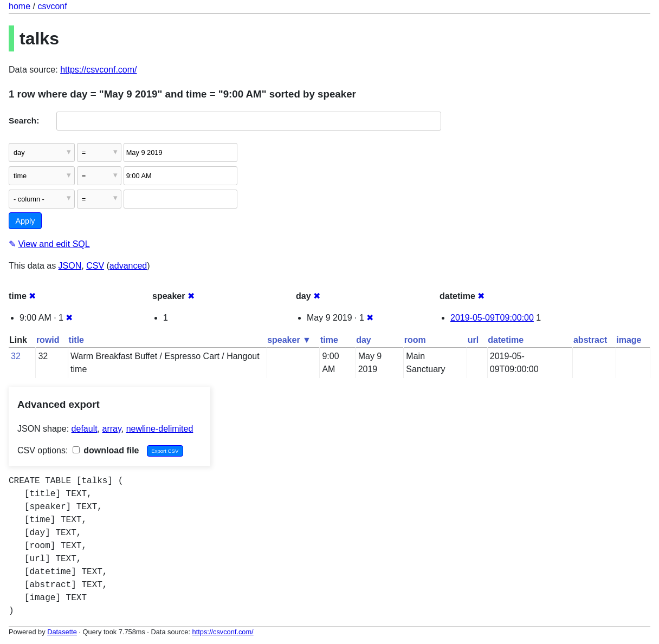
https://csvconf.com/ (98, 70)
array (112, 429)
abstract (590, 340)
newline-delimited (160, 429)
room (415, 340)
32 (16, 356)
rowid (48, 340)
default (85, 429)
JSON (70, 266)
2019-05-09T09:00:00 (492, 318)
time (329, 340)
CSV (95, 266)
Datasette (62, 632)
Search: (24, 121)
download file (106, 450)
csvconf (52, 6)
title (76, 340)
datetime (506, 340)
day (364, 340)
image (629, 340)
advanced (128, 266)
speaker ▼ (289, 340)
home (20, 6)
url (473, 340)
